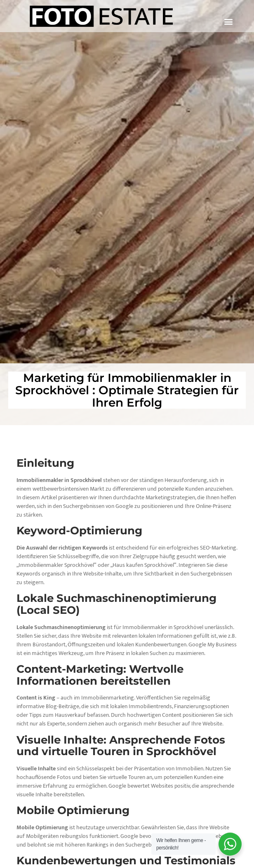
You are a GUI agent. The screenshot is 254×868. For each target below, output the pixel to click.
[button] (229, 21)
